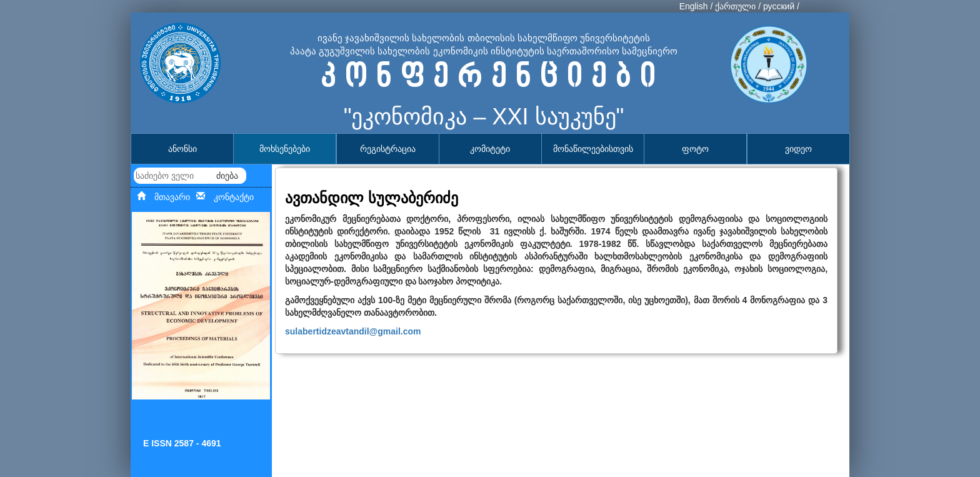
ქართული (735, 6)
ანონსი (182, 149)
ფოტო (695, 149)
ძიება (227, 176)
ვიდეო (798, 149)
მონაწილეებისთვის (593, 149)
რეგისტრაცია (388, 149)
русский (779, 6)
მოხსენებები (285, 149)
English (694, 6)
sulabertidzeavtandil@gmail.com (353, 331)
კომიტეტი (490, 149)
